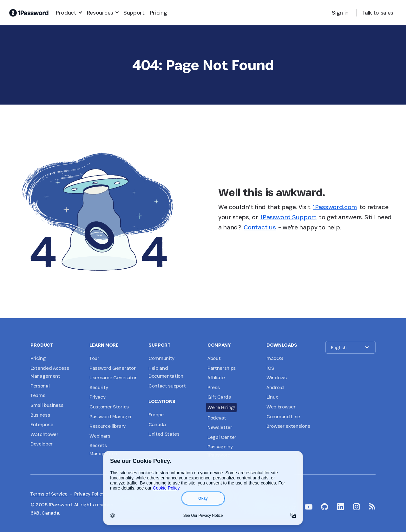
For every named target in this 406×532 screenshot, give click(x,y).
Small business (47, 405)
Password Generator (112, 368)
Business (40, 415)
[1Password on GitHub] (325, 507)
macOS (275, 358)
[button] (350, 347)
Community (161, 358)
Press (213, 387)
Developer (42, 444)
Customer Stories (109, 407)
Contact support (167, 386)
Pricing (158, 13)
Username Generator (113, 378)
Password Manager (111, 417)
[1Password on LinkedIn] (341, 507)
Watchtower (44, 434)
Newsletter (220, 427)
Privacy (98, 397)
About (214, 358)
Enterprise (42, 424)
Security (99, 387)
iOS (270, 368)
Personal (40, 386)
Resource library (108, 426)
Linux (272, 397)
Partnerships (222, 368)
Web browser (281, 407)
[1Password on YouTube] (309, 507)
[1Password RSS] (372, 506)
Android (275, 387)
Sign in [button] (340, 13)
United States (164, 434)
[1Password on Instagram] (357, 507)
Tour (94, 358)
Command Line (283, 417)
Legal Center (222, 437)
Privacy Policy (89, 494)
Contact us (260, 227)
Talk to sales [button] (377, 13)
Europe (156, 415)
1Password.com (335, 207)
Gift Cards (219, 397)
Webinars (100, 436)
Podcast (217, 418)
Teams (38, 395)
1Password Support (288, 217)
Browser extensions (288, 426)
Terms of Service (49, 494)
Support (134, 13)
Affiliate (216, 378)
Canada (157, 424)
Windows (277, 378)
